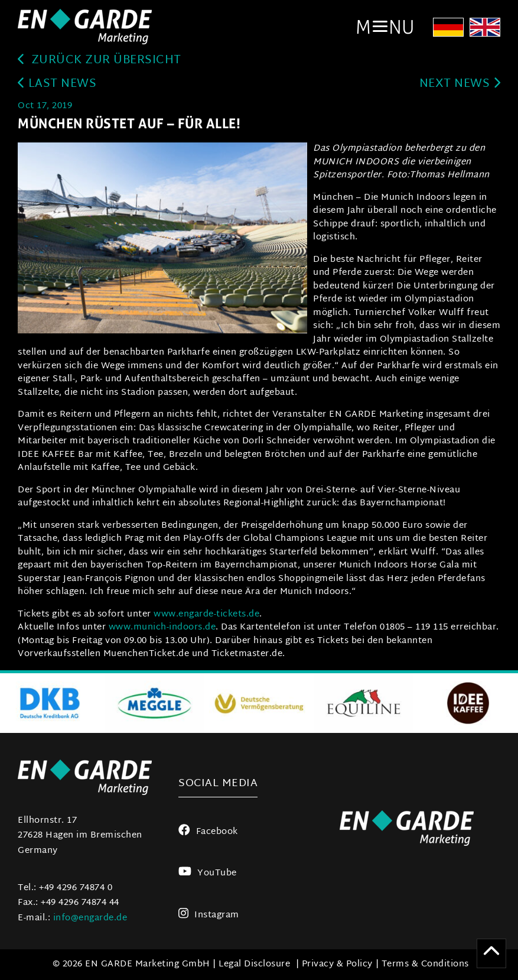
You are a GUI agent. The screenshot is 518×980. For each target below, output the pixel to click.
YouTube (207, 873)
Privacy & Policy (337, 964)
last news (57, 84)
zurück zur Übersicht (100, 61)
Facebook (208, 832)
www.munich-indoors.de (162, 627)
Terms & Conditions (425, 964)
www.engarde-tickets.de (206, 614)
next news (460, 84)
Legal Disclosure (254, 964)
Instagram (209, 915)
